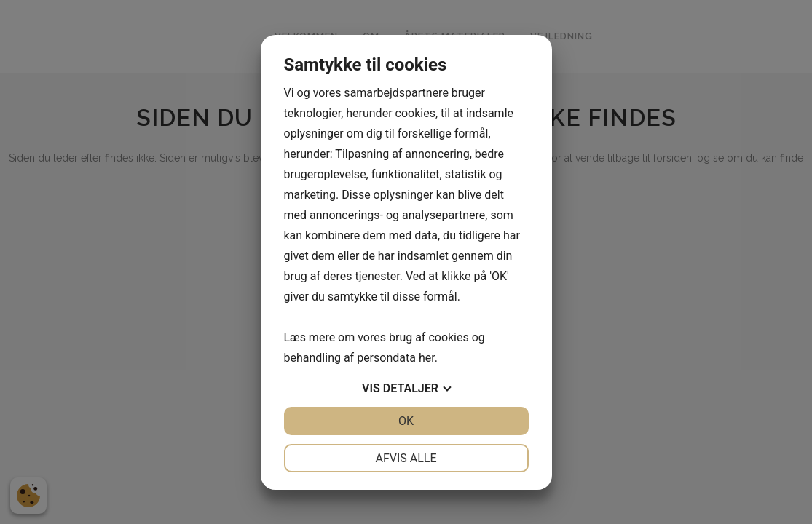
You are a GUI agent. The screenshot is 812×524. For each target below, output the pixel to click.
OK (406, 421)
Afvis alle (406, 458)
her (427, 358)
